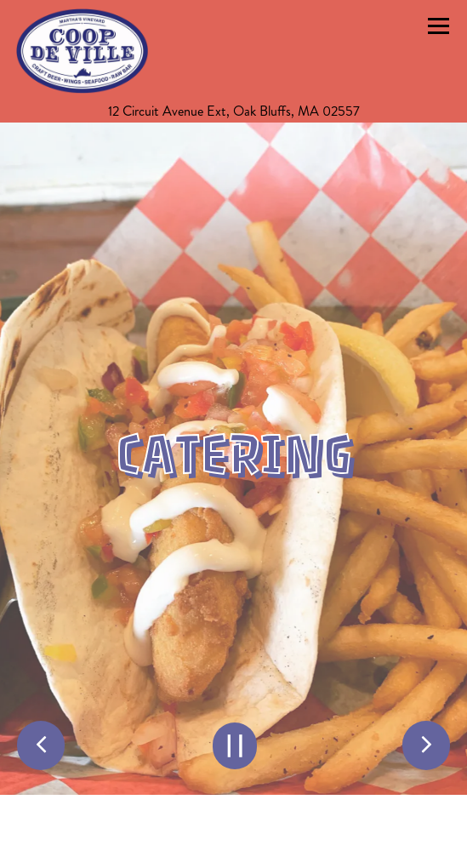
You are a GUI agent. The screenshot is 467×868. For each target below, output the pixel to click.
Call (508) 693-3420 (234, 847)
